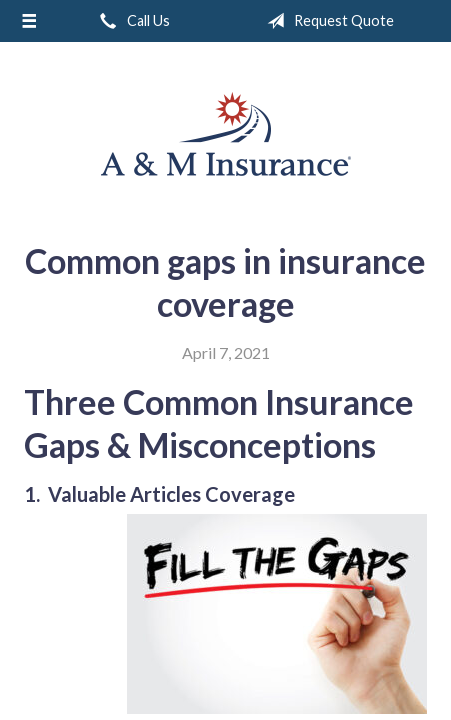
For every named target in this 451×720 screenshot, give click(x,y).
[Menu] (29, 21)
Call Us (131, 21)
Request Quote (326, 21)
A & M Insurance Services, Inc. (226, 134)
